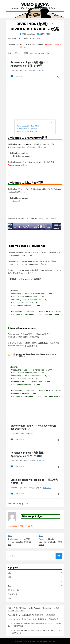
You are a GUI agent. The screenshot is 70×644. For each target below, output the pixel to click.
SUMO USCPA (35, 4)
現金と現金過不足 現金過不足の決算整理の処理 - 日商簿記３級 (31, 615)
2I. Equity (20, 504)
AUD (35, 573)
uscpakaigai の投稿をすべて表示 (21, 526)
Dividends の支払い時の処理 (27, 129)
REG (35, 586)
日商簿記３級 (12, 594)
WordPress (51, 641)
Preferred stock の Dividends (27, 132)
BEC (35, 577)
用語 (9, 599)
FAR (26, 504)
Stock (37, 252)
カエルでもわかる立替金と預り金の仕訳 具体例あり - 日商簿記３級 (33, 619)
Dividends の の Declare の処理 (28, 126)
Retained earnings (38, 53)
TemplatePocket (34, 641)
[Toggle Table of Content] (51, 123)
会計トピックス (13, 590)
